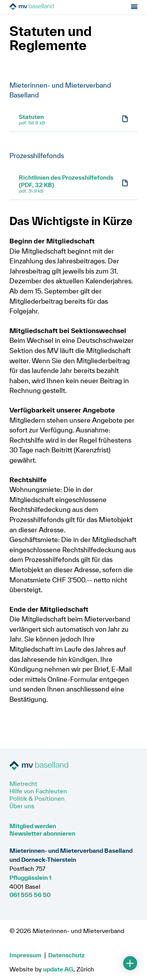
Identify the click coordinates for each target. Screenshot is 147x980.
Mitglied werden (33, 826)
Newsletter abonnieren (42, 833)
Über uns (22, 806)
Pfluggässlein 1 (30, 877)
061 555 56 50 (30, 895)
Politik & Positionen (37, 798)
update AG (58, 969)
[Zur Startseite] (54, 7)
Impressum (25, 955)
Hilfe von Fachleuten (38, 791)
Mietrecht (23, 784)
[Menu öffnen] (134, 7)
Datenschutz (66, 955)
